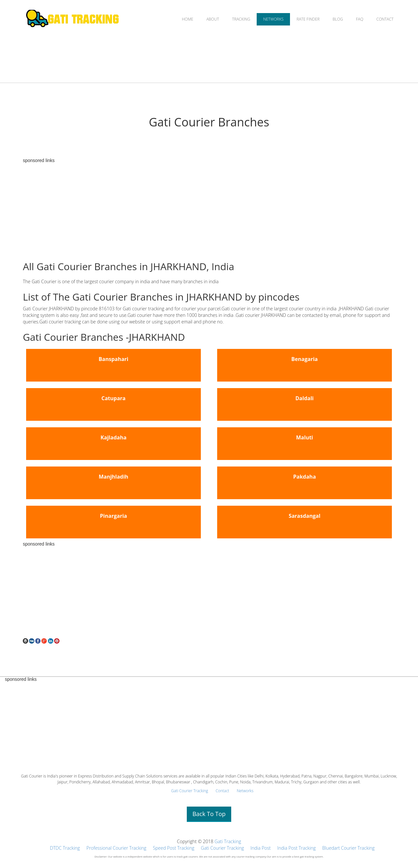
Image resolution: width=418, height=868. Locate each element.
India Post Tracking (297, 848)
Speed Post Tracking (174, 848)
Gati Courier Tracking (190, 791)
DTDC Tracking (65, 848)
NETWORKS (273, 19)
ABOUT (213, 19)
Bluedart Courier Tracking (348, 848)
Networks (245, 791)
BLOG (338, 19)
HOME (188, 19)
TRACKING (241, 19)
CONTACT (385, 19)
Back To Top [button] (209, 814)
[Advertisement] (209, 209)
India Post (261, 848)
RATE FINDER (308, 19)
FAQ (360, 19)
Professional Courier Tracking (117, 848)
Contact (222, 791)
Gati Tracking (228, 841)
